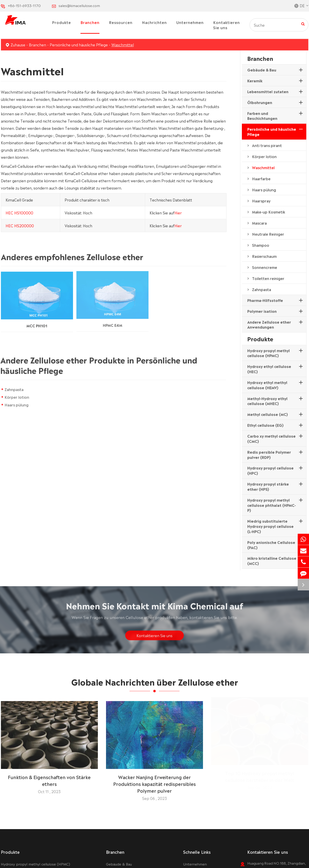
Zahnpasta (14, 389)
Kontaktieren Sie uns (226, 25)
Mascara (259, 223)
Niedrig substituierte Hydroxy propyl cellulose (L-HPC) (270, 526)
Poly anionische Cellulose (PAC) (271, 545)
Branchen (90, 22)
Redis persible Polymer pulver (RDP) (269, 454)
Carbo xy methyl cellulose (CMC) (271, 438)
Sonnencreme (265, 267)
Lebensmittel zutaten (268, 91)
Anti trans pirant (267, 145)
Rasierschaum (264, 256)
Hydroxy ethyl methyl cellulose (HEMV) (267, 385)
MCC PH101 (37, 322)
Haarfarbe (261, 178)
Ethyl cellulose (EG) (265, 425)
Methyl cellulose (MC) (268, 414)
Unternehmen (190, 22)
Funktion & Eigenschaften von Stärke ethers (49, 777)
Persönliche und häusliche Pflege (79, 45)
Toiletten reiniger (268, 278)
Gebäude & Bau (262, 70)
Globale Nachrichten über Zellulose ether (155, 685)
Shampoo (261, 245)
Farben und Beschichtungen (262, 116)
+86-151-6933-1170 (24, 5)
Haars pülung (17, 405)
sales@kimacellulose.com (79, 5)
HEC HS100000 (19, 212)
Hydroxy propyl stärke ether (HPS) (268, 486)
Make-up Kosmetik (269, 212)
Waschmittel (123, 45)
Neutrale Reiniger (268, 234)
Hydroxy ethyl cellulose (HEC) (269, 369)
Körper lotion (17, 397)
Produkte (61, 22)
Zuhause (18, 45)
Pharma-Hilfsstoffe (265, 300)
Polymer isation (262, 311)
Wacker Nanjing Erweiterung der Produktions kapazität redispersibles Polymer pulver (154, 780)
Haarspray (261, 201)
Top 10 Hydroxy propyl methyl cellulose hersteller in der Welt (260, 777)
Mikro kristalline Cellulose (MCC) (272, 561)
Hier (178, 212)
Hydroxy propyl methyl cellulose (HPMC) (269, 353)
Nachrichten (154, 22)
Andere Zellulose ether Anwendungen (269, 324)
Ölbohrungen (260, 102)
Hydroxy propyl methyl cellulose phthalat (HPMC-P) (272, 505)
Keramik (255, 81)
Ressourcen (121, 22)
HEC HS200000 (20, 225)
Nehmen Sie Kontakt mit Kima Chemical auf (155, 608)
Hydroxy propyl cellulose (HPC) (270, 470)
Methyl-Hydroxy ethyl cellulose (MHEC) (267, 401)
